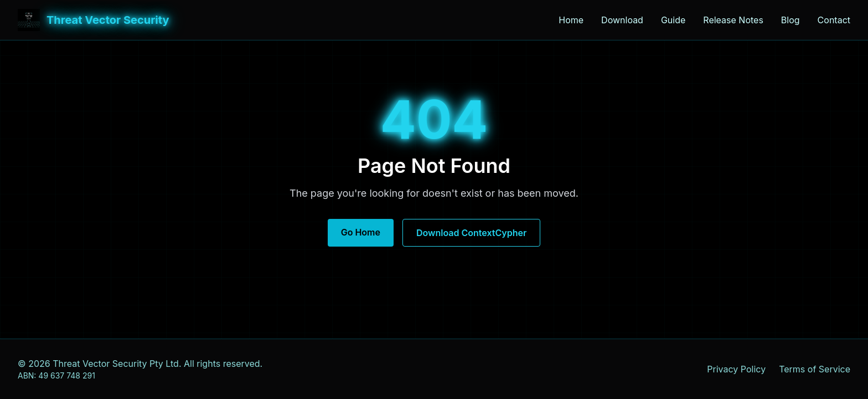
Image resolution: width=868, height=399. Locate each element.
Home (571, 20)
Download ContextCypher (471, 233)
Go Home (361, 232)
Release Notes (733, 20)
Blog (790, 20)
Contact (834, 20)
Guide (673, 20)
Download (622, 20)
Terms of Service (815, 369)
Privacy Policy (736, 369)
